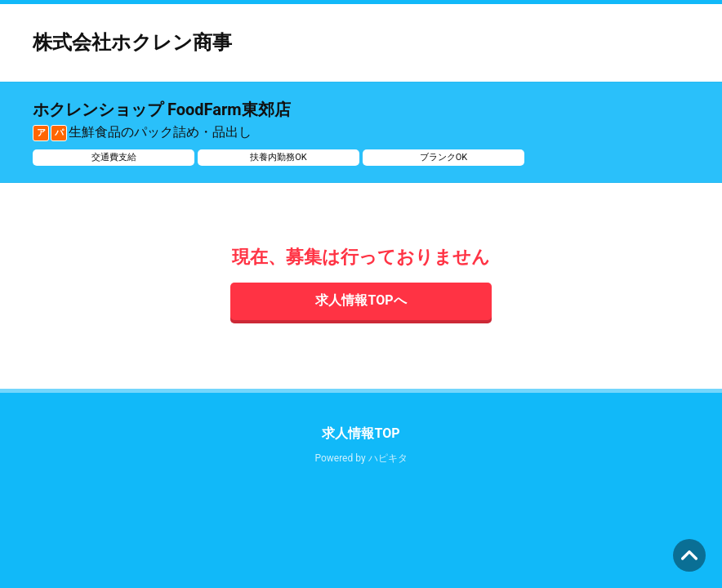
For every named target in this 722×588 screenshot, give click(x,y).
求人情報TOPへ (361, 300)
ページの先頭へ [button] (689, 555)
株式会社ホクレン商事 (132, 42)
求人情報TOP (361, 433)
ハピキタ (388, 458)
